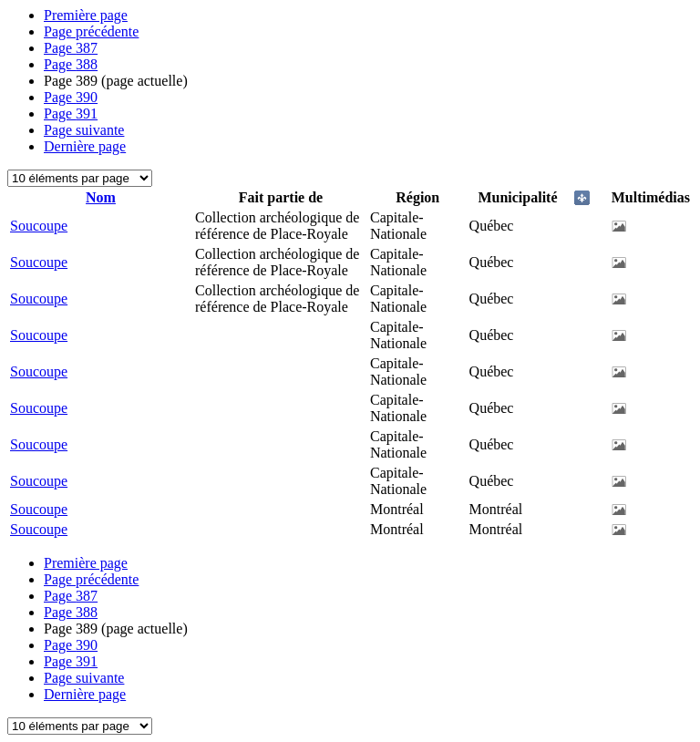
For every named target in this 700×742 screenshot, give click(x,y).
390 (71, 97)
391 (71, 113)
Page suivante (84, 130)
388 (71, 64)
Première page (86, 15)
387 (71, 48)
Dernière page (85, 146)
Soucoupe (39, 226)
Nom (101, 197)
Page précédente (91, 31)
